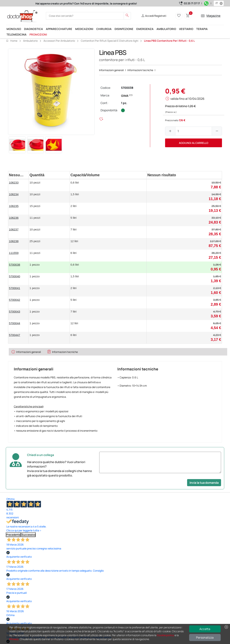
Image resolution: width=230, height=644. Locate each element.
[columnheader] (18, 175)
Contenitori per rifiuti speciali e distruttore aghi (109, 41)
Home (12, 41)
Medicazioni (84, 29)
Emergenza (145, 29)
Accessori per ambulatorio (59, 41)
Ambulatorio (166, 29)
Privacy (14, 639)
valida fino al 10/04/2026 (187, 99)
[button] (222, 3)
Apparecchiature (59, 29)
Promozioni (38, 34)
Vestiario (186, 29)
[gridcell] (18, 185)
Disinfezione (124, 29)
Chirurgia (104, 29)
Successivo (28, 535)
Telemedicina (17, 34)
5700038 (127, 88)
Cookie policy (165, 635)
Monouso (14, 29)
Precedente (13, 535)
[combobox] (216, 3)
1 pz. (124, 103)
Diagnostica (33, 29)
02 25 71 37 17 (192, 3)
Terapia (202, 29)
